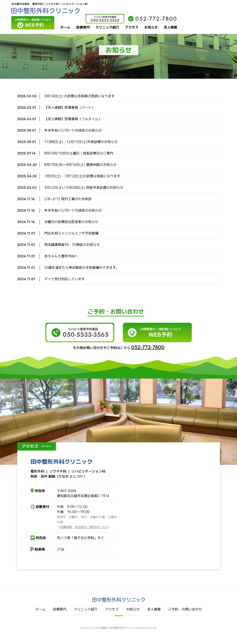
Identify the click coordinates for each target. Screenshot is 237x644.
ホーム (65, 27)
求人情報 (170, 27)
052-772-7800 (153, 19)
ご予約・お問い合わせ (185, 609)
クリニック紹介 (107, 27)
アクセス (132, 27)
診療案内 (83, 27)
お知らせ (151, 27)
